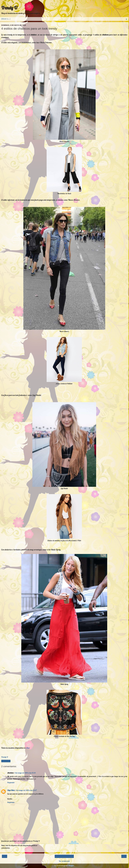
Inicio (64, 856)
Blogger (71, 865)
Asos (28, 748)
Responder (11, 782)
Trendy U (9, 8)
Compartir (6, 761)
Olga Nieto (11, 790)
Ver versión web (64, 861)
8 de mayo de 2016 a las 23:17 (26, 790)
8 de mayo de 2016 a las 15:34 (25, 773)
